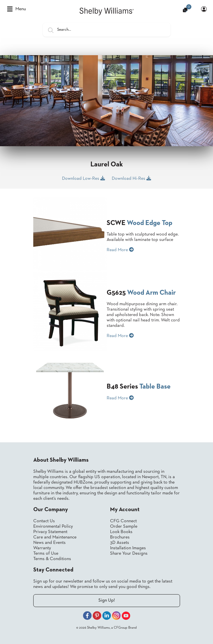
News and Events (49, 543)
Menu (16, 9)
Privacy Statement (50, 532)
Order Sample (124, 527)
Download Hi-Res (131, 178)
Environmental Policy (53, 527)
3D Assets (120, 543)
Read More (120, 250)
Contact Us (44, 521)
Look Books (121, 532)
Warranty (42, 548)
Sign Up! (107, 600)
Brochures (120, 537)
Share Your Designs (129, 554)
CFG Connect (123, 521)
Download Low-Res (83, 178)
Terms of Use (46, 554)
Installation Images (128, 548)
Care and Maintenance (55, 537)
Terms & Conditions (52, 559)
